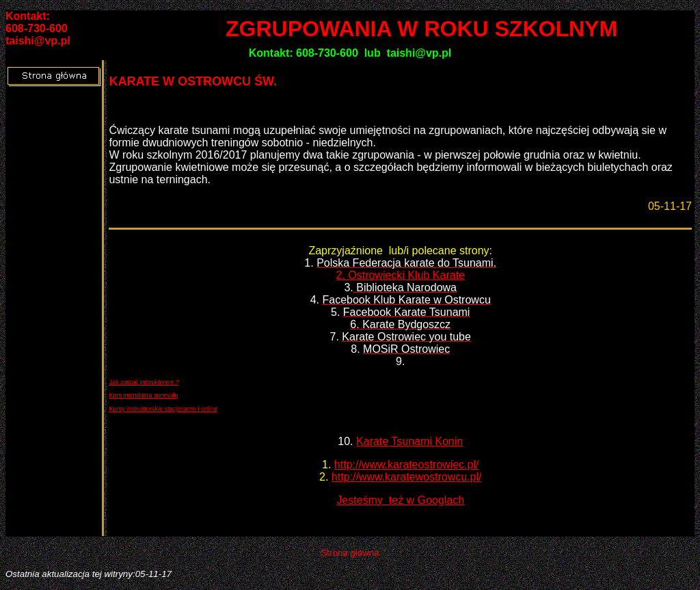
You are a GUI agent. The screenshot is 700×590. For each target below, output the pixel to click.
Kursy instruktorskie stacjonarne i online (163, 409)
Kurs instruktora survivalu (143, 395)
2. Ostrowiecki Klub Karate (400, 275)
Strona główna (350, 553)
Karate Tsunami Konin (409, 441)
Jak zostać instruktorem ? (144, 382)
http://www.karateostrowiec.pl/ (407, 465)
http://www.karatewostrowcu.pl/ (407, 477)
